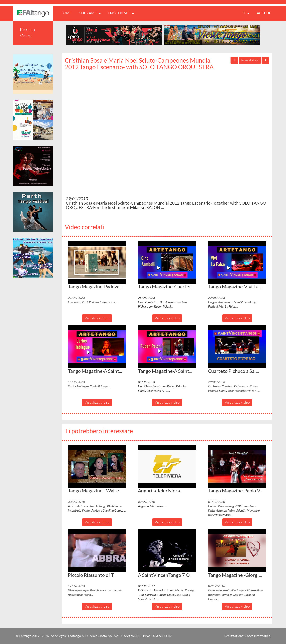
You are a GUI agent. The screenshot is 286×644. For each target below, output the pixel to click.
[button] (97, 262)
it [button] (246, 13)
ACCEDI (263, 13)
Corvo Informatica (257, 636)
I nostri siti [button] (121, 13)
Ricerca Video (27, 32)
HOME (68, 13)
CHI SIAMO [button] (90, 13)
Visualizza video (97, 318)
